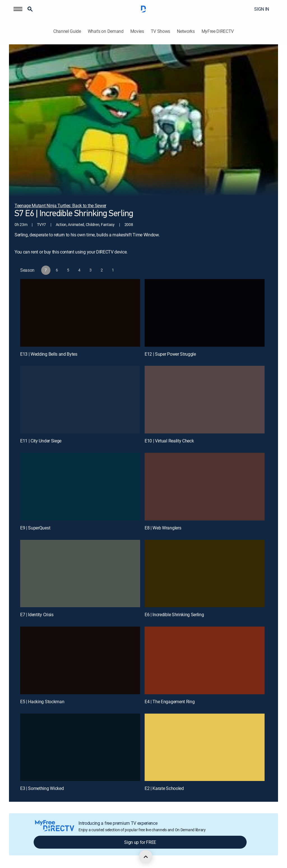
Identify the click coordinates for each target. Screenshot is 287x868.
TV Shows (160, 31)
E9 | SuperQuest (35, 528)
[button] (18, 9)
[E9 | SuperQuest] (80, 487)
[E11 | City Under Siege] (80, 400)
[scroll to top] (146, 857)
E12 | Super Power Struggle (170, 354)
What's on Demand (106, 31)
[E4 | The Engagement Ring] (205, 660)
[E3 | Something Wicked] (80, 747)
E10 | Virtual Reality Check (169, 441)
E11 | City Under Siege (41, 441)
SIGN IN (262, 9)
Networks (186, 31)
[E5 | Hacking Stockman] (80, 660)
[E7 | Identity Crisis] (80, 574)
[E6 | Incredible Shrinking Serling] (205, 574)
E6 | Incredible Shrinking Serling (174, 615)
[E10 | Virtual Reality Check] (205, 400)
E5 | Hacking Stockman (42, 702)
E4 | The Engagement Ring (170, 702)
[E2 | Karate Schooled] (205, 747)
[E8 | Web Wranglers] (205, 487)
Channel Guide (67, 31)
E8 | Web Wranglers (163, 528)
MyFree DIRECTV (218, 31)
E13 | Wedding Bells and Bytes (49, 354)
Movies (137, 31)
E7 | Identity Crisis (37, 615)
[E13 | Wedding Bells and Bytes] (80, 313)
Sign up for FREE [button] (140, 842)
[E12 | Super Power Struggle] (205, 313)
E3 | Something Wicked (42, 788)
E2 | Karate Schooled (164, 788)
